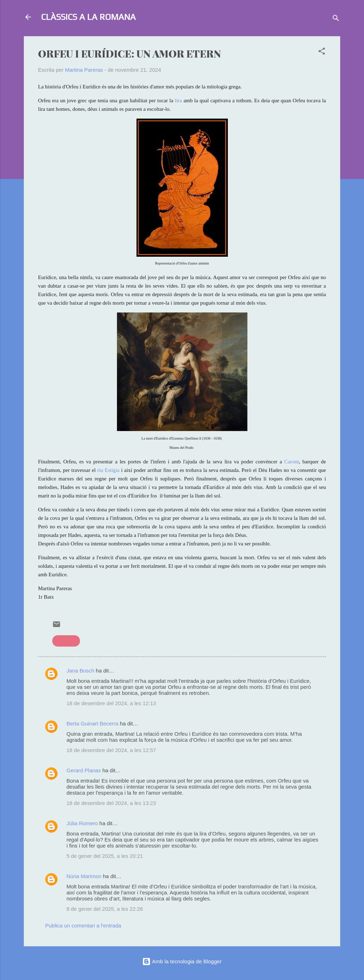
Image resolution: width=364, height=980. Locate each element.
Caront (292, 462)
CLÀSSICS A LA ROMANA (88, 17)
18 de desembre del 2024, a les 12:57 (111, 750)
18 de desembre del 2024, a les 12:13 (111, 703)
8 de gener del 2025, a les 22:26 (105, 909)
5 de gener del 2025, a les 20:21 (105, 856)
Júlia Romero (82, 823)
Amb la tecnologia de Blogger (182, 961)
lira (178, 100)
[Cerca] (336, 19)
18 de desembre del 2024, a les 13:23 (111, 803)
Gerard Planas (84, 770)
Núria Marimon (84, 876)
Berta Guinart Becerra (92, 723)
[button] (322, 52)
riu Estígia (109, 470)
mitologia (66, 641)
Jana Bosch (80, 671)
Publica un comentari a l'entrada (83, 925)
